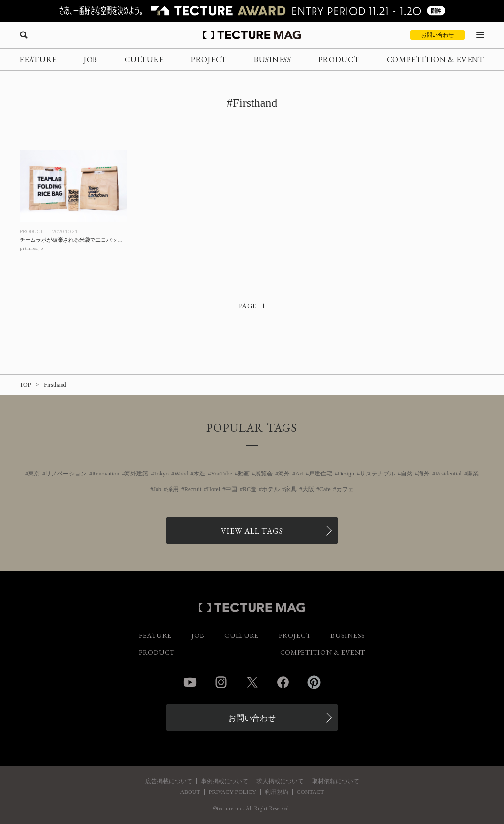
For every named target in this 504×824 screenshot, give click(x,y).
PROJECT (209, 59)
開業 (473, 474)
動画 (244, 474)
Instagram (221, 682)
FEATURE (38, 59)
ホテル (271, 489)
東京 (34, 474)
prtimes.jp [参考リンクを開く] (31, 248)
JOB (91, 59)
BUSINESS (273, 59)
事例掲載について (224, 781)
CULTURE (144, 59)
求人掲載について (280, 781)
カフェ (345, 489)
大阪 (308, 489)
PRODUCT (339, 59)
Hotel (213, 489)
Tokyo (161, 474)
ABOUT (190, 792)
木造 (199, 474)
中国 (231, 489)
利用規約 (277, 792)
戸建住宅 (320, 474)
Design (346, 474)
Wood (181, 474)
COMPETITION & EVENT (436, 59)
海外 (284, 474)
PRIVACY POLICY (233, 792)
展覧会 (264, 474)
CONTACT (311, 792)
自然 (407, 474)
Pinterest (314, 682)
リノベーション (66, 474)
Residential (448, 474)
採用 (173, 489)
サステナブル (378, 474)
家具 (291, 489)
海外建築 (136, 474)
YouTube (221, 474)
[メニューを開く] (480, 35)
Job (157, 489)
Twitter (252, 682)
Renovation (106, 474)
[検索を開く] (24, 35)
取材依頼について (336, 781)
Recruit (193, 489)
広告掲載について (169, 781)
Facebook (283, 682)
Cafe (325, 489)
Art (299, 474)
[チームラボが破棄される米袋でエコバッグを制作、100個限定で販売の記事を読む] (73, 186)
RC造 (250, 489)
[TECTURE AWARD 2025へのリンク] (252, 11)
